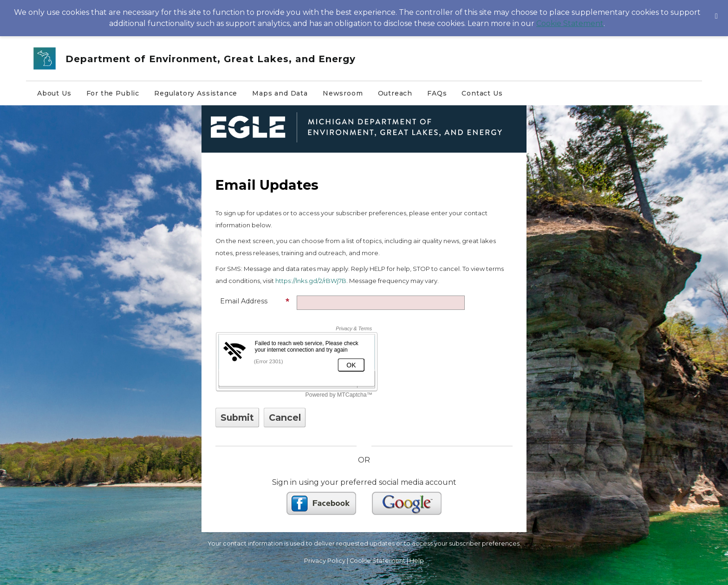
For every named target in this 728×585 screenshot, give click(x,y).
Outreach (395, 93)
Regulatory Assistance (196, 93)
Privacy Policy (325, 561)
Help (417, 561)
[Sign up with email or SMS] (237, 418)
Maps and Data (280, 93)
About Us (54, 93)
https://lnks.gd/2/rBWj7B (311, 281)
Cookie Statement (570, 23)
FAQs (437, 93)
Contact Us (482, 93)
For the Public (113, 93)
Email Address (255, 301)
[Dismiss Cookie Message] (716, 9)
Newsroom (343, 93)
